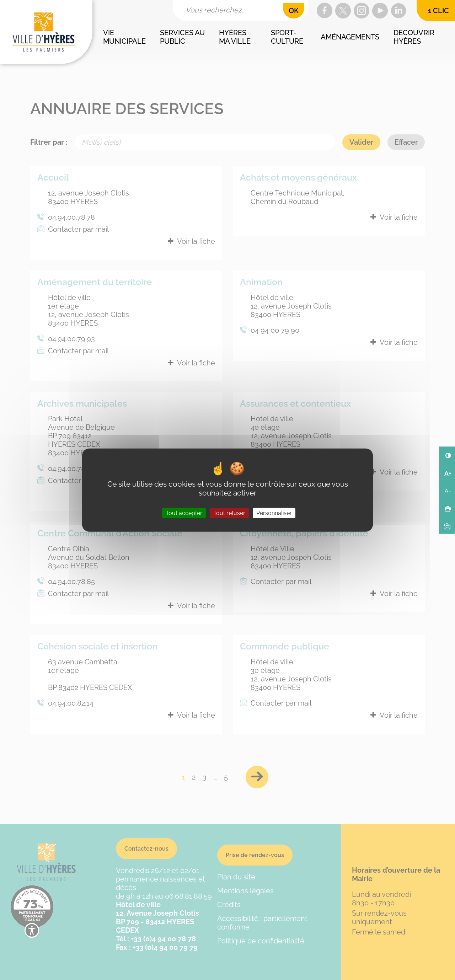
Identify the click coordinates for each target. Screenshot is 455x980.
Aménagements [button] (350, 37)
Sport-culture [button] (287, 37)
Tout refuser (229, 513)
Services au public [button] (183, 37)
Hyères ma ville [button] (235, 37)
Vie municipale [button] (124, 37)
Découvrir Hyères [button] (415, 37)
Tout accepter (184, 513)
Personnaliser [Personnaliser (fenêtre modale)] (274, 513)
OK (294, 11)
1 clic (438, 11)
